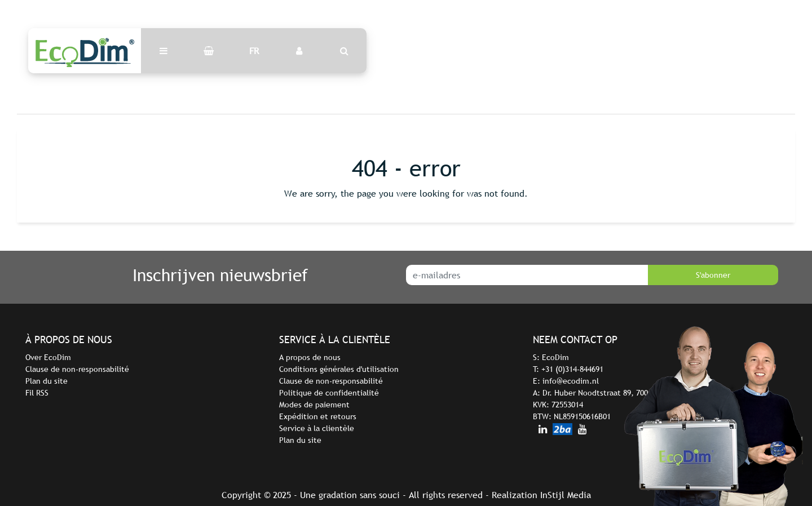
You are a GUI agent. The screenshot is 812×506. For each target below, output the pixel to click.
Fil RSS (37, 393)
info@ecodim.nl (571, 381)
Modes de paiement (314, 405)
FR (254, 51)
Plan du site (47, 381)
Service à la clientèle (317, 428)
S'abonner (713, 275)
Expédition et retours (318, 416)
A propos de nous (310, 357)
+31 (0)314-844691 (572, 369)
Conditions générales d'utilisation (339, 369)
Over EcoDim (48, 357)
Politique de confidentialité (329, 393)
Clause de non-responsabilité (77, 369)
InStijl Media (566, 495)
